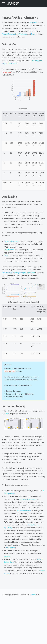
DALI (33, 34)
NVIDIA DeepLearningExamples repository (18, 272)
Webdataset (23, 34)
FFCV (13, 4)
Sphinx (33, 595)
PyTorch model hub (24, 510)
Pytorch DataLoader (9, 34)
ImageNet (33, 22)
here (7, 414)
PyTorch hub (10, 548)
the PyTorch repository (28, 499)
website (7, 556)
